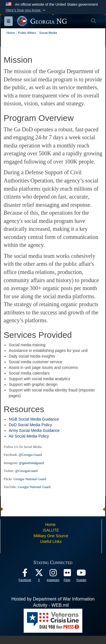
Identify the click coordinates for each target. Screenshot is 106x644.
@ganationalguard (31, 463)
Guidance (50, 419)
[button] (26, 10)
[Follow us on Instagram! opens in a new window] (53, 574)
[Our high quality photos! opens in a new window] (67, 574)
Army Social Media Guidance (34, 430)
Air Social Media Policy (29, 436)
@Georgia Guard (30, 455)
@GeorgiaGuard (26, 471)
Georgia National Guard (30, 479)
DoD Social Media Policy (31, 425)
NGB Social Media (25, 419)
